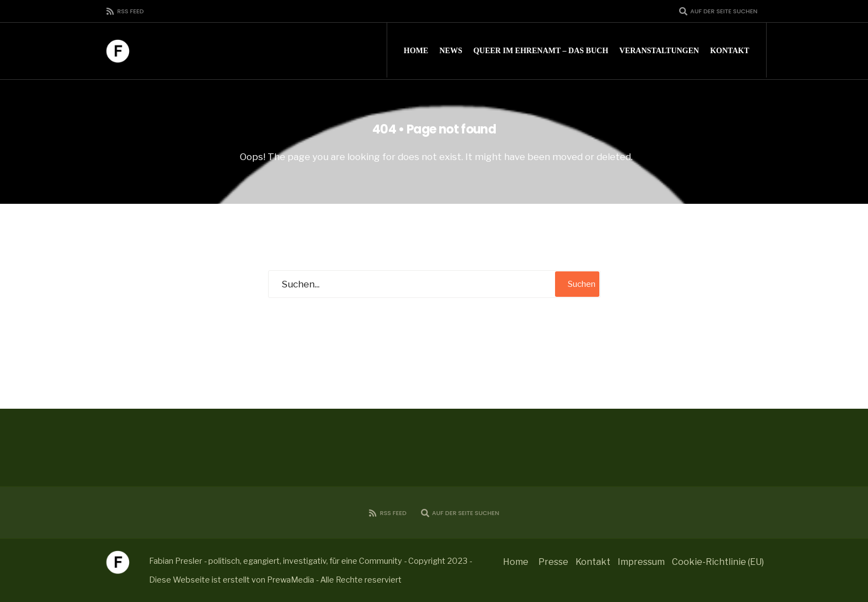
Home (416, 51)
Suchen (582, 284)
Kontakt (730, 51)
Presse (553, 562)
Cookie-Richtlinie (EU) (718, 562)
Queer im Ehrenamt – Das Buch (541, 51)
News (451, 51)
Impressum (641, 562)
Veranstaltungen (659, 51)
